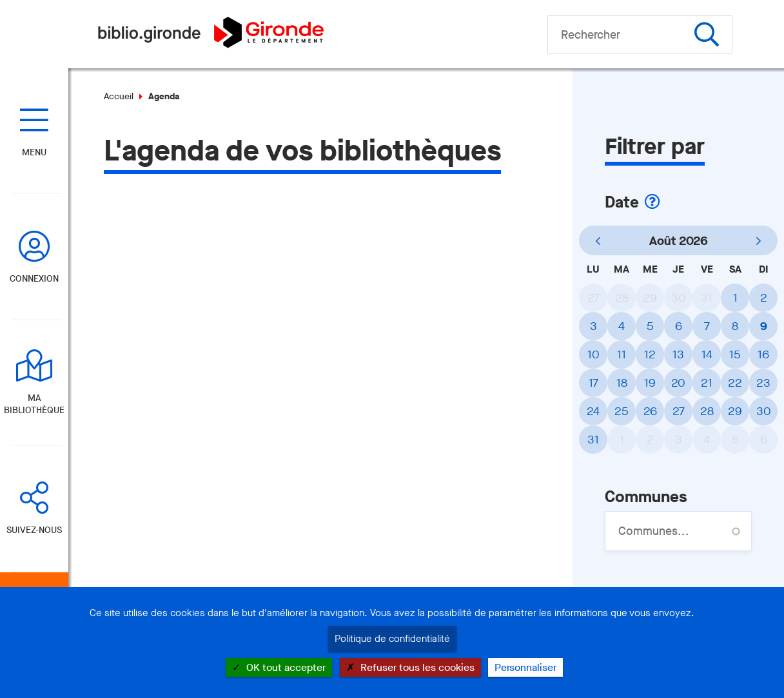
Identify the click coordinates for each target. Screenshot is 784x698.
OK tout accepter (279, 667)
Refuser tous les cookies (410, 667)
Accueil (119, 96)
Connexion (34, 279)
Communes (646, 497)
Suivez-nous (34, 530)
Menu (34, 152)
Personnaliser (525, 667)
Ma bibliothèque (34, 404)
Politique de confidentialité (392, 639)
